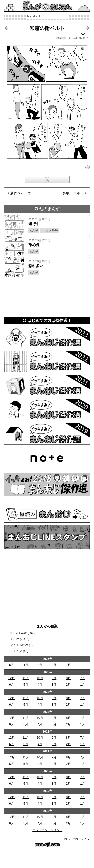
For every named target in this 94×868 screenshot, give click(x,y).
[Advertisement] (47, 296)
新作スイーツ (21, 193)
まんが (15, 639)
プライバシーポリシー (47, 830)
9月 (54, 678)
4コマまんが (18, 633)
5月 (11, 665)
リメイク (16, 651)
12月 (11, 678)
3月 (40, 665)
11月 (26, 678)
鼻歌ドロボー (73, 193)
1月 (68, 665)
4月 (26, 665)
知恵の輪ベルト (47, 28)
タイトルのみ (19, 645)
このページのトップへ (75, 839)
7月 (83, 678)
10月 (40, 678)
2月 (54, 665)
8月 (68, 678)
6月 (11, 685)
